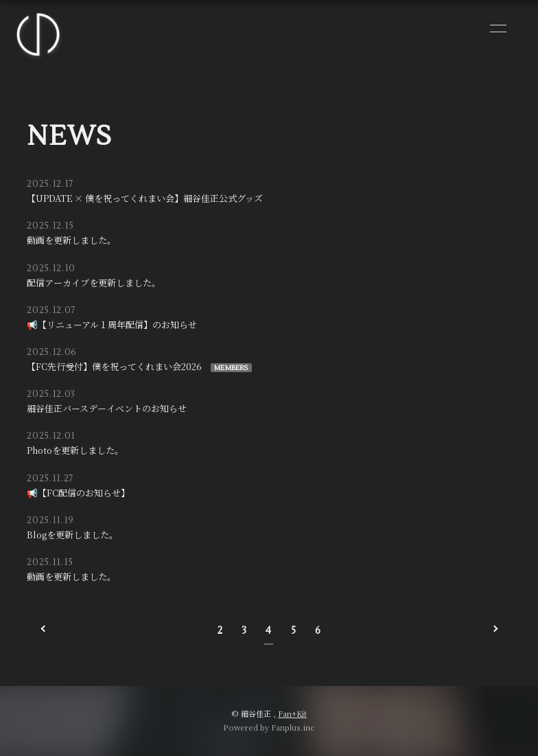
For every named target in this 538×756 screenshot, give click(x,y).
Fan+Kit (292, 713)
